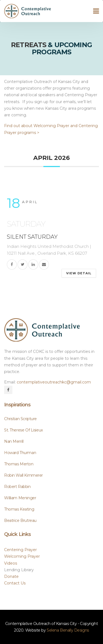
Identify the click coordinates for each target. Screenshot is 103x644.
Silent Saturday (32, 237)
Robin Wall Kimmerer (23, 475)
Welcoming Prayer (22, 556)
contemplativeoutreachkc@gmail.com (54, 382)
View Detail (79, 273)
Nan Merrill (14, 441)
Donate (11, 576)
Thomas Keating (19, 509)
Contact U (15, 583)
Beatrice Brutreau (20, 520)
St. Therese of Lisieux (23, 430)
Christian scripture (20, 419)
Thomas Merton (19, 464)
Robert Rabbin (17, 487)
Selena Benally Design (68, 630)
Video (11, 563)
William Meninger (20, 498)
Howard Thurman (20, 453)
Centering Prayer (20, 550)
